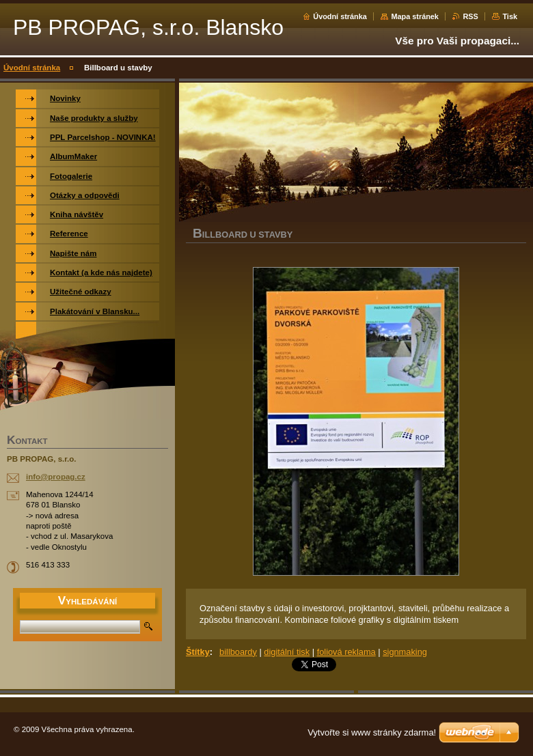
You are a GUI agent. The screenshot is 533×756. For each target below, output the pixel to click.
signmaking (405, 652)
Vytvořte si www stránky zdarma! (372, 732)
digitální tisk (287, 652)
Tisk (510, 16)
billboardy (238, 652)
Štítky (198, 652)
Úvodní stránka (340, 16)
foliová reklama (346, 652)
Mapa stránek (415, 16)
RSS (470, 16)
